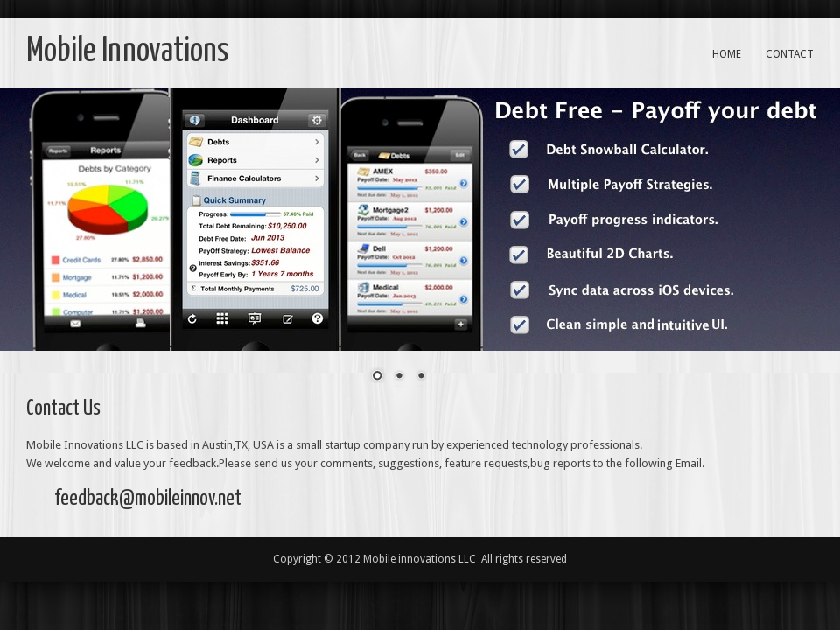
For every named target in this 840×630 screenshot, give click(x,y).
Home (727, 54)
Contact (790, 54)
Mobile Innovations (128, 52)
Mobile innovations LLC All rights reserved (465, 559)
